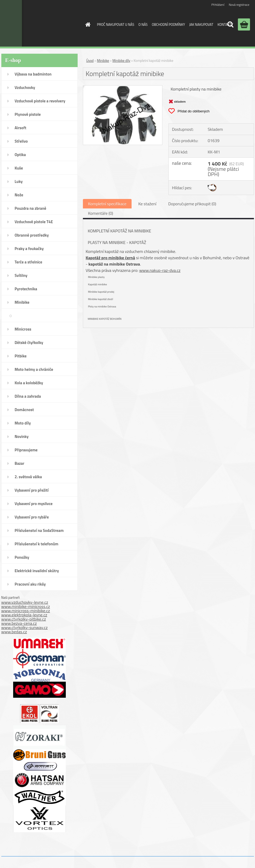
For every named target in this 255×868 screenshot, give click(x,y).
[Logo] (36, 23)
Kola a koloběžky (29, 383)
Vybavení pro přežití (32, 490)
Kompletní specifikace (107, 204)
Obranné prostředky (32, 235)
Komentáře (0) (101, 213)
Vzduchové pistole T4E (34, 222)
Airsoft (21, 128)
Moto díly (23, 423)
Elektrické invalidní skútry (37, 571)
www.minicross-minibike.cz (26, 611)
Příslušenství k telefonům (37, 544)
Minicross (23, 329)
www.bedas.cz (14, 632)
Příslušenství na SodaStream (39, 530)
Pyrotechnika (26, 289)
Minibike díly (62, 316)
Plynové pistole (28, 114)
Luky (19, 181)
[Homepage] (87, 24)
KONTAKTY (225, 24)
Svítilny (21, 275)
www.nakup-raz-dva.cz (160, 270)
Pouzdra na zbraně (31, 208)
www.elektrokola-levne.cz (24, 615)
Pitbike (21, 356)
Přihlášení (218, 5)
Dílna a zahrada (28, 396)
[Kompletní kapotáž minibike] (123, 88)
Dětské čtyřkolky (29, 343)
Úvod (90, 61)
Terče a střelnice (29, 262)
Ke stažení (147, 204)
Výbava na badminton (33, 74)
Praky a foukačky (29, 249)
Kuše (19, 168)
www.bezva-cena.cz (19, 623)
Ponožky (22, 557)
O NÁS (143, 24)
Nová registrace (239, 5)
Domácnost (24, 410)
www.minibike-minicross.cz (26, 606)
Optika (20, 155)
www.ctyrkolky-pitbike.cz (24, 619)
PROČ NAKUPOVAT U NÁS (116, 24)
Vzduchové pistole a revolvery (40, 101)
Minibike (22, 302)
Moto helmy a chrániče (34, 369)
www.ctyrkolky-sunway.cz (25, 627)
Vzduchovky (25, 88)
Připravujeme (26, 450)
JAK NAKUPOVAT (201, 24)
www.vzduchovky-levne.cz (25, 602)
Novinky (22, 437)
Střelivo (21, 141)
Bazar (20, 463)
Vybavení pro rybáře (32, 517)
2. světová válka (28, 477)
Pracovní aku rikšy (30, 584)
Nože (19, 195)
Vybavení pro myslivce (34, 504)
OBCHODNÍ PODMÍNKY (168, 24)
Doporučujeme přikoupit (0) (192, 204)
